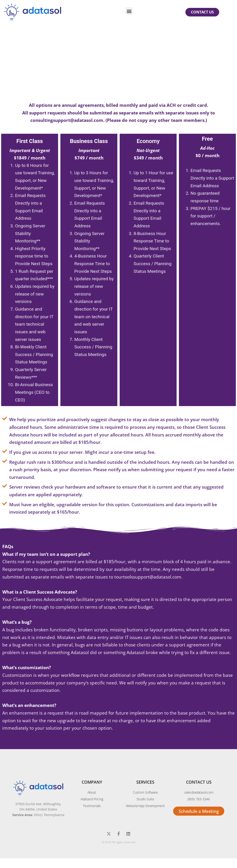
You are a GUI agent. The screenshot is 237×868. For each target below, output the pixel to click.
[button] (129, 11)
